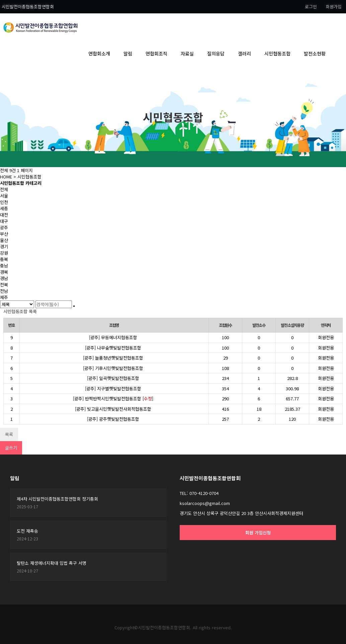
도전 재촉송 (27, 531)
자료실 (187, 53)
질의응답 (216, 53)
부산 (4, 234)
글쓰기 (11, 448)
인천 (4, 202)
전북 (4, 285)
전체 (4, 189)
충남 (4, 266)
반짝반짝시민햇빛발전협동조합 (114, 399)
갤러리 (244, 53)
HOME (6, 177)
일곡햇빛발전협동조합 (119, 378)
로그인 (311, 7)
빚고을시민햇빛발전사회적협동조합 (119, 409)
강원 (4, 253)
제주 (4, 297)
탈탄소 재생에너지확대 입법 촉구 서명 (52, 563)
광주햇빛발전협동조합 (119, 419)
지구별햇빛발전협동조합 (119, 389)
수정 (148, 399)
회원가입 (334, 7)
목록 (9, 434)
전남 (4, 291)
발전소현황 (315, 53)
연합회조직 (156, 53)
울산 (4, 240)
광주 (4, 227)
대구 (4, 221)
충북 (4, 259)
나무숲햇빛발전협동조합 (119, 348)
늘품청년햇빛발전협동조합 (119, 358)
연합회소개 (99, 53)
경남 (4, 278)
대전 (4, 215)
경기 (4, 246)
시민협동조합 (277, 53)
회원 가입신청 (258, 533)
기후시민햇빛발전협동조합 (119, 368)
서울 (4, 196)
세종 (4, 208)
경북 (4, 272)
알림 (128, 53)
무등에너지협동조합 (119, 337)
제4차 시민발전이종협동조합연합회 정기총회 (57, 499)
